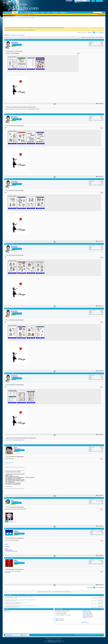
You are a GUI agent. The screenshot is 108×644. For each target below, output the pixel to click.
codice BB (85, 611)
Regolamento (35, 13)
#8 (103, 498)
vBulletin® (54, 640)
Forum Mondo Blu (83, 635)
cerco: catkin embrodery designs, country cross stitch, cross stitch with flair (20, 600)
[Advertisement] (31, 22)
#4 (103, 244)
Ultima (102, 32)
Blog (42, 13)
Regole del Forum (85, 622)
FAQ (12, 14)
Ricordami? (78, 3)
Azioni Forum (26, 14)
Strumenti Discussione (90, 37)
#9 (103, 528)
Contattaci (77, 635)
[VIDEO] (87, 615)
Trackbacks (85, 618)
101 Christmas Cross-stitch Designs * (18, 35)
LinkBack (83, 37)
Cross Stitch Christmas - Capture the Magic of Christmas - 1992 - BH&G (19, 597)
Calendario (15, 14)
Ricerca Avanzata (101, 14)
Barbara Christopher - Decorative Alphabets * (62, 592)
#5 (103, 308)
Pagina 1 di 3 (90, 32)
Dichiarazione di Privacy (96, 635)
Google (8, 611)
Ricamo (11, 18)
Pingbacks (57, 619)
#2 (103, 114)
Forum (15, 13)
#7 (103, 445)
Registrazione (99, 1)
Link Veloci (32, 14)
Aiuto (93, 1)
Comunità (20, 14)
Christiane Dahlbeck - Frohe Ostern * (45, 592)
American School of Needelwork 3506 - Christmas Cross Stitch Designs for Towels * (21, 606)
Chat (48, 13)
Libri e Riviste (17, 18)
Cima (102, 635)
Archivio (89, 635)
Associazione (55, 13)
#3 (103, 179)
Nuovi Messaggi (7, 14)
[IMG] (87, 614)
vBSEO (57, 642)
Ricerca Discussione (99, 37)
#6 (103, 373)
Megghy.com (63, 13)
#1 (103, 40)
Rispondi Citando (100, 104)
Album (21, 13)
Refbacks (57, 620)
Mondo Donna (8, 13)
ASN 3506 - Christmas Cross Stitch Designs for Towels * (16, 603)
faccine (85, 612)
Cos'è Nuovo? (28, 13)
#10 (103, 558)
